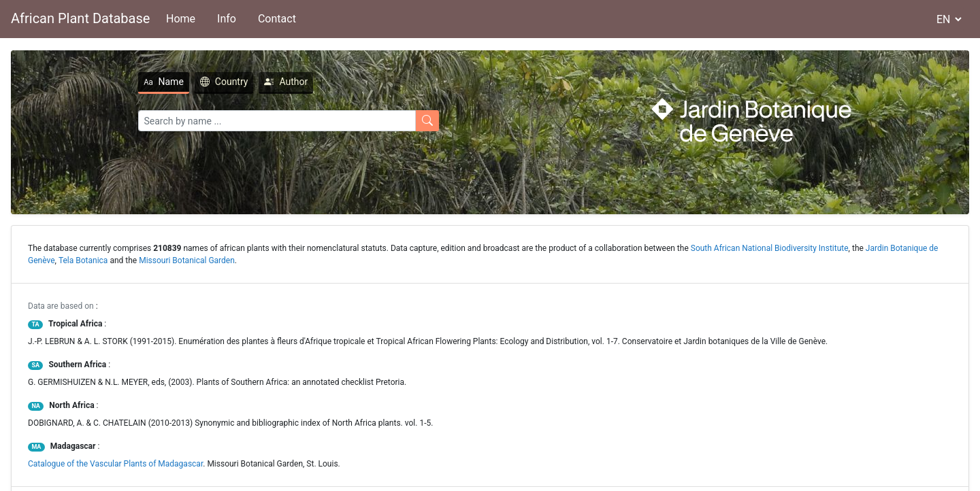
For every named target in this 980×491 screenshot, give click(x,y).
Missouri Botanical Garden (187, 260)
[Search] (277, 121)
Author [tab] (286, 82)
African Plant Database (80, 18)
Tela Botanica (83, 260)
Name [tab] (164, 82)
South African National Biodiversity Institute (770, 248)
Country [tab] (224, 82)
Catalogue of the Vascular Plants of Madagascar (115, 464)
